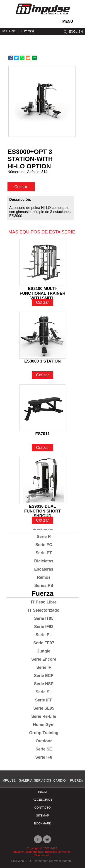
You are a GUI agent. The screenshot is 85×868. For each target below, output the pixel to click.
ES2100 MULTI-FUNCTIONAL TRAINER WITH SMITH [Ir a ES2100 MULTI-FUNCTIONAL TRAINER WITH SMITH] (43, 289)
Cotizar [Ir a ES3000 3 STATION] (42, 375)
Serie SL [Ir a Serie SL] (44, 692)
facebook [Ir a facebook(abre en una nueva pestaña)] (12, 23)
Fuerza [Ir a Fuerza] (42, 593)
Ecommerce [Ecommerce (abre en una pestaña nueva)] (40, 861)
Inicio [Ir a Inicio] (43, 792)
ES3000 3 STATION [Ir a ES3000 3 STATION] (42, 361)
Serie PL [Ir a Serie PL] (44, 635)
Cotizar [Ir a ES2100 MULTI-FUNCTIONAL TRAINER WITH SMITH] (42, 302)
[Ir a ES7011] (43, 408)
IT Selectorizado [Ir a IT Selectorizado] (44, 610)
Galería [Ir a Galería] (25, 780)
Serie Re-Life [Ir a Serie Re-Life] (44, 716)
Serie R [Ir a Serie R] (44, 537)
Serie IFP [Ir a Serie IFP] (44, 700)
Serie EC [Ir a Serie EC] (44, 545)
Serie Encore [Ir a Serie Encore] (44, 659)
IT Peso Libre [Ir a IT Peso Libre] (44, 602)
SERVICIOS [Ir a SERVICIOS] (43, 780)
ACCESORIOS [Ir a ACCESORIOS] (42, 800)
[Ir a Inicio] (43, 15)
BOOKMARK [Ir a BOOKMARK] (42, 823)
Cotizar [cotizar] (21, 187)
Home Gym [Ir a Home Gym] (44, 725)
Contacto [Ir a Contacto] (43, 808)
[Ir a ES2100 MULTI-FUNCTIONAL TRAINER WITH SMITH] (43, 263)
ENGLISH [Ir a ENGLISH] (76, 32)
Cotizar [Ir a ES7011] (42, 448)
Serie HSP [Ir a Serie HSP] (44, 684)
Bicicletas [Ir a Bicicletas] (44, 561)
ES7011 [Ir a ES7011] (42, 434)
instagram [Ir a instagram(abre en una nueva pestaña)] (6, 23)
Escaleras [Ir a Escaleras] (44, 569)
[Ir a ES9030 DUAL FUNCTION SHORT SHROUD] (43, 480)
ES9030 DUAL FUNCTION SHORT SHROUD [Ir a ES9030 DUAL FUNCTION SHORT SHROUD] (42, 507)
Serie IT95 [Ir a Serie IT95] (44, 618)
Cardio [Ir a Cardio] (59, 780)
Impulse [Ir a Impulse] (8, 780)
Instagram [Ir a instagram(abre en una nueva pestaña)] (47, 839)
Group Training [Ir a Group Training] (44, 733)
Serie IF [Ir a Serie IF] (44, 667)
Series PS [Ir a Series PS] (44, 586)
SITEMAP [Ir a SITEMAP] (42, 815)
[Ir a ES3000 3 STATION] (43, 335)
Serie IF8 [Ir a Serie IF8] (44, 757)
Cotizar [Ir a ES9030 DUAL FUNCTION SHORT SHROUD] (42, 520)
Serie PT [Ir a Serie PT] (44, 553)
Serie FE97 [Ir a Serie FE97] (44, 643)
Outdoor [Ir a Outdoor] (44, 741)
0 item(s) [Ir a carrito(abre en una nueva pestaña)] (28, 31)
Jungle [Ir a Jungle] (44, 651)
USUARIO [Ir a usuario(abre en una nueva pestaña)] (9, 31)
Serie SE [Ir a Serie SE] (44, 749)
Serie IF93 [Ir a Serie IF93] (44, 627)
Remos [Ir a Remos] (44, 577)
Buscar (65, 32)
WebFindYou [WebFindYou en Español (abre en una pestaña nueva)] (63, 861)
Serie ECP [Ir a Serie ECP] (44, 676)
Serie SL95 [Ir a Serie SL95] (44, 708)
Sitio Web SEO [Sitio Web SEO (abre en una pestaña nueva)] (21, 861)
